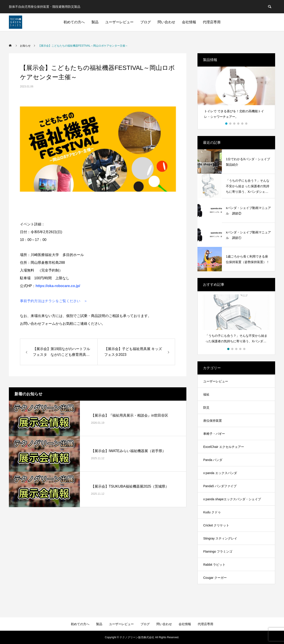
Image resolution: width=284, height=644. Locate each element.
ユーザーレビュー (119, 22)
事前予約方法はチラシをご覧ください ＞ (54, 301)
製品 (95, 22)
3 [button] (235, 124)
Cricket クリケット (216, 525)
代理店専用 (212, 22)
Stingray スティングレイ (220, 538)
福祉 (206, 394)
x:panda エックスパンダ (220, 473)
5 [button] (243, 124)
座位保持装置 (213, 421)
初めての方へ (74, 22)
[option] (236, 95)
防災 (206, 408)
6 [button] (247, 124)
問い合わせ (166, 22)
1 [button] (227, 124)
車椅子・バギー (214, 434)
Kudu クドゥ (212, 512)
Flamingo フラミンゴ (218, 551)
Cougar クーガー (215, 578)
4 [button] (239, 124)
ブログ (146, 22)
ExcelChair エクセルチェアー (224, 447)
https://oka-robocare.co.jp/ (58, 286)
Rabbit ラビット (214, 565)
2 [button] (231, 124)
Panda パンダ (213, 460)
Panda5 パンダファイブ (220, 486)
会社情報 (189, 22)
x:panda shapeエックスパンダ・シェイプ (232, 499)
